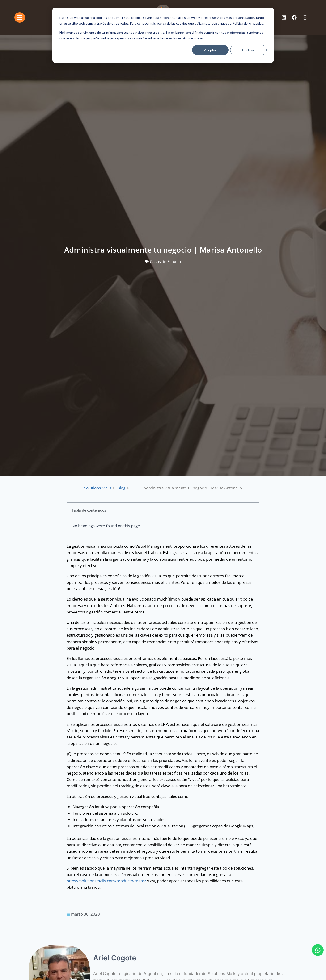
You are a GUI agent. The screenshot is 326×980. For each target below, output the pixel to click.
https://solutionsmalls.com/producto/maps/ (106, 881)
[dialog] (163, 35)
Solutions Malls (98, 488)
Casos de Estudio (165, 261)
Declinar (248, 50)
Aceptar (210, 50)
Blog (121, 488)
